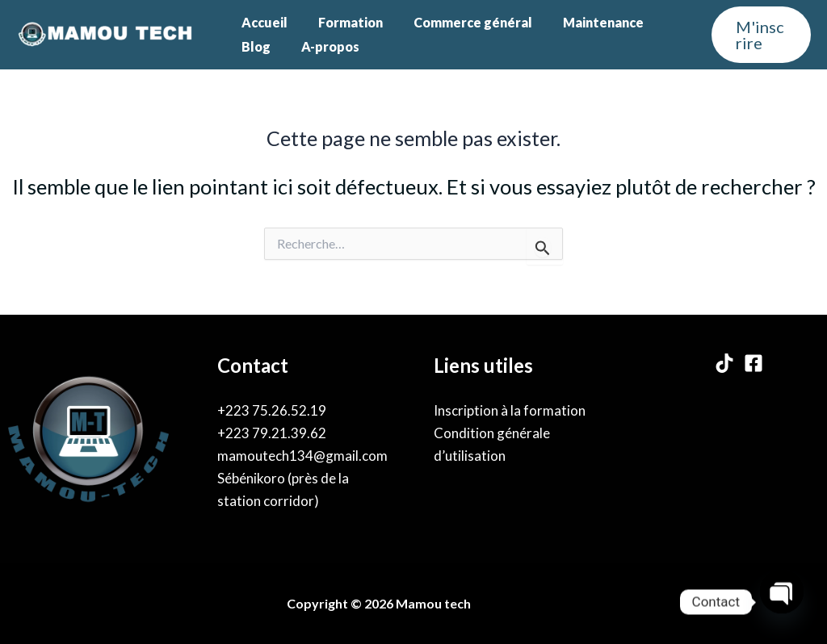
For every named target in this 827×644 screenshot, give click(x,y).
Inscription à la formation (510, 410)
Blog (254, 46)
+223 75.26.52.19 (272, 410)
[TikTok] (724, 363)
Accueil (262, 22)
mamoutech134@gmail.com (302, 456)
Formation (343, 22)
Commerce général (461, 22)
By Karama (510, 603)
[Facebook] (754, 363)
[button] (759, 35)
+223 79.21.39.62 (272, 433)
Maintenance (586, 22)
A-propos (323, 46)
